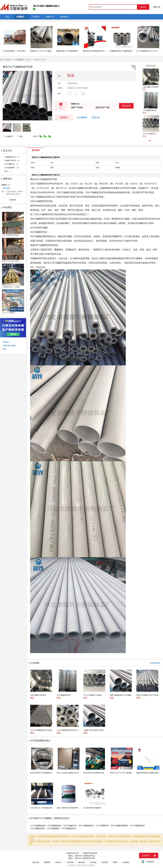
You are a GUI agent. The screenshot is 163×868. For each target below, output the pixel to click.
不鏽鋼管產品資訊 (72, 853)
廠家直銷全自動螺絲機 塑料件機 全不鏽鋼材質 (100, 51)
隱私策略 (82, 862)
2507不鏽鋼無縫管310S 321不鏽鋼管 (149, 51)
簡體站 (115, 862)
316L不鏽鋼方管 (70, 826)
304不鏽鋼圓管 (19, 60)
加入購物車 (82, 117)
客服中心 (59, 862)
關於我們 (36, 862)
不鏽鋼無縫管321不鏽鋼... (11, 287)
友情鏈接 (126, 862)
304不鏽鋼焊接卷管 (150, 110)
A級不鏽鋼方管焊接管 (151, 87)
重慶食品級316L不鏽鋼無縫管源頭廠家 (70, 51)
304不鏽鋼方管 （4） (12, 164)
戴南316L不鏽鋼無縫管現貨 (85, 856)
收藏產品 (8, 136)
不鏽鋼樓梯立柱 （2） (12, 157)
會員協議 (93, 862)
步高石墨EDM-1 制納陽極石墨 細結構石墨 (45, 808)
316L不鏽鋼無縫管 (38, 826)
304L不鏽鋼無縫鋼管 (119, 826)
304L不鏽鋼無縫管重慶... (11, 235)
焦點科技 (84, 865)
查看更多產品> (155, 663)
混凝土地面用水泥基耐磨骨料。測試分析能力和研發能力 (77, 808)
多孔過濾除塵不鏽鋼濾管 (92, 808)
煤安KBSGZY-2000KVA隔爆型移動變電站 (125, 773)
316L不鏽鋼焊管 (102, 826)
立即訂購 (95, 117)
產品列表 (8, 60)
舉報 (20, 136)
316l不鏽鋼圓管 (53, 828)
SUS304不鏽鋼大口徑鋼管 (152, 134)
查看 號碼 (126, 106)
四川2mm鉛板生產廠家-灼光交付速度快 (71, 773)
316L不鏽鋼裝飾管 (137, 826)
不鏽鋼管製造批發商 (90, 853)
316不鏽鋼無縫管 (54, 826)
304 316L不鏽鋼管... (9, 313)
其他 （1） (8, 171)
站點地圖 (70, 862)
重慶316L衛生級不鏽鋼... (11, 261)
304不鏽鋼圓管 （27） (12, 168)
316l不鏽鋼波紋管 (69, 828)
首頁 (2, 60)
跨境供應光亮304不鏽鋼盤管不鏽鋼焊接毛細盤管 (48, 773)
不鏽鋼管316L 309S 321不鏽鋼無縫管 (43, 51)
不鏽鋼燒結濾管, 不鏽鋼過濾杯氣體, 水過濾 (125, 51)
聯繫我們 (47, 862)
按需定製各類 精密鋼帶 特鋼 (94, 773)
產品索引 (6, 342)
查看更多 (13, 200)
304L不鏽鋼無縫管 (86, 826)
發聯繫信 (64, 117)
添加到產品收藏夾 (9, 346)
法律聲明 (105, 862)
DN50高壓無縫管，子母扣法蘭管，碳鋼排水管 (20, 51)
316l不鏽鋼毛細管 (38, 828)
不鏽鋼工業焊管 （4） (12, 160)
